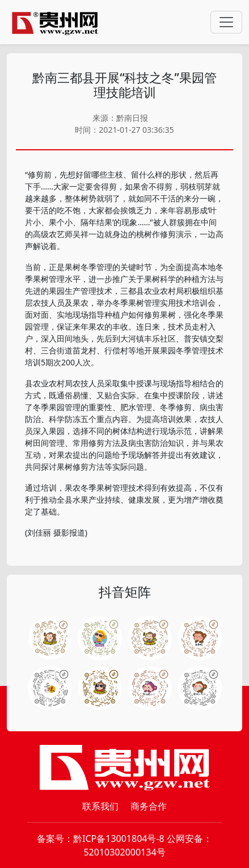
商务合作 (149, 806)
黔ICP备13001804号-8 (119, 838)
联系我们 (100, 806)
